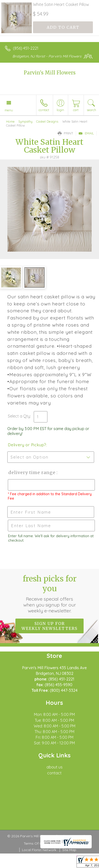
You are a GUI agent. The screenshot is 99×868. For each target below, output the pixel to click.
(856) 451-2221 (26, 48)
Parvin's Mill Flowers (50, 73)
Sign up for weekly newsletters (49, 626)
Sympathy (25, 121)
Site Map (69, 850)
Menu (9, 110)
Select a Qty (19, 416)
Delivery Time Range (32, 472)
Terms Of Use (35, 843)
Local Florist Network (39, 850)
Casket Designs (47, 121)
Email (86, 133)
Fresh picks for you (50, 594)
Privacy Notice (64, 843)
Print (66, 133)
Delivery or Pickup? (27, 445)
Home (10, 121)
